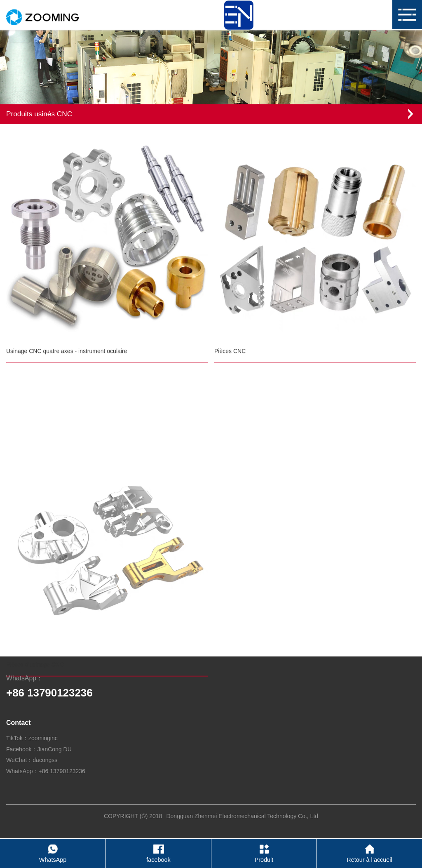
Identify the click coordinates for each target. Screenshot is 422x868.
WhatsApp (53, 860)
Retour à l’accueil (369, 860)
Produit (264, 860)
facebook (158, 860)
